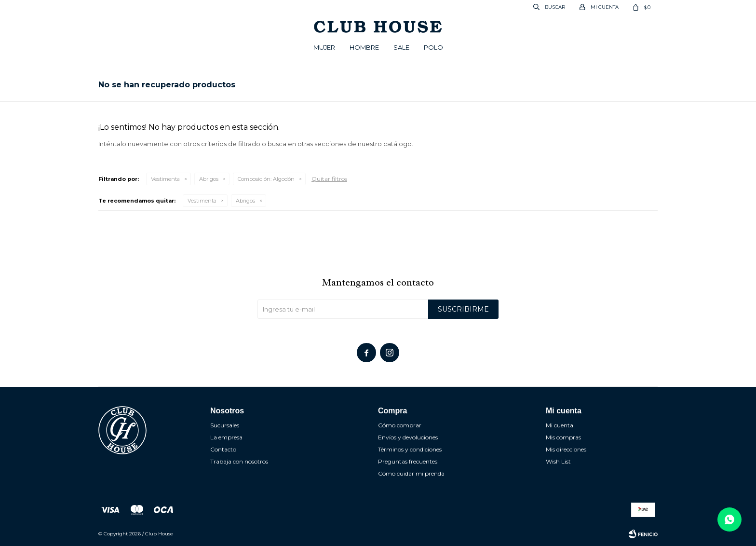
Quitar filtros (329, 179)
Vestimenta (165, 179)
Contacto (223, 449)
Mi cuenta (560, 425)
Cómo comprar (400, 425)
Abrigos (209, 179)
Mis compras (563, 437)
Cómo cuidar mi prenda (411, 473)
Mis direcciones (566, 449)
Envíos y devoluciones (408, 437)
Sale (401, 47)
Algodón (266, 179)
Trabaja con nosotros (239, 461)
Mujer (324, 47)
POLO (433, 47)
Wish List (558, 461)
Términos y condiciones (410, 449)
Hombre (364, 47)
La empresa (226, 437)
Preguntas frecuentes (408, 461)
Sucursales (225, 425)
